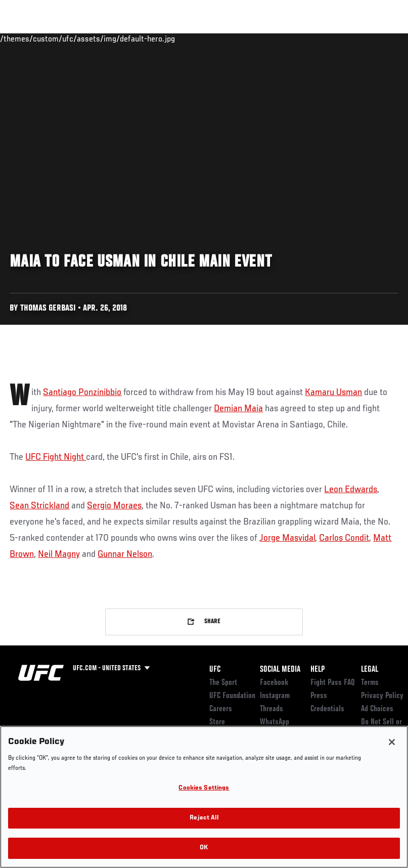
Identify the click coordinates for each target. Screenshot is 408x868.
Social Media (280, 670)
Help (318, 670)
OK (204, 848)
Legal (370, 670)
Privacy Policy (382, 696)
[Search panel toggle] (375, 38)
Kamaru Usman (333, 393)
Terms (370, 683)
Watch (254, 38)
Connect (213, 38)
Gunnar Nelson (125, 554)
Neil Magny (59, 554)
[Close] (392, 742)
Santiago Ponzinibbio (82, 393)
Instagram (275, 696)
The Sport (223, 683)
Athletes (116, 38)
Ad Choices (377, 709)
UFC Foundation (232, 696)
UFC (215, 670)
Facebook (274, 683)
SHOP (347, 38)
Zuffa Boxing (303, 38)
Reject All (204, 818)
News (155, 38)
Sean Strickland (39, 506)
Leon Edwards (351, 490)
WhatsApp (275, 722)
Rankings (71, 38)
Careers (221, 709)
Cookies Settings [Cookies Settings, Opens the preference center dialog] (204, 788)
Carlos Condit (344, 538)
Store (217, 722)
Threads (271, 709)
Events (28, 38)
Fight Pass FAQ (333, 683)
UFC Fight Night (56, 457)
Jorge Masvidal (287, 538)
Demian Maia (238, 409)
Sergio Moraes (114, 506)
